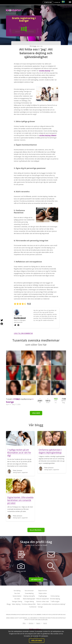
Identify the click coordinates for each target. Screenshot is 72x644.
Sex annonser (29, 591)
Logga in (57, 2)
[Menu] (70, 2)
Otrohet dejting (55, 599)
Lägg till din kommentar (23, 333)
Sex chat (17, 593)
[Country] (63, 2)
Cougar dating (29, 601)
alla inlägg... (36, 530)
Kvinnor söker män (43, 601)
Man (17, 31)
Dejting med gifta (29, 596)
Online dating (55, 596)
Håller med (37, 640)
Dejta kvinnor (43, 591)
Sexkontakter (17, 596)
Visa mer (36, 413)
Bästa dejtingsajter (29, 599)
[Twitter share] (2, 320)
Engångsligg (43, 596)
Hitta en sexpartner (43, 599)
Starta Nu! (48, 2)
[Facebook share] (2, 324)
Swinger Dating (17, 601)
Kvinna (30, 31)
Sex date (17, 599)
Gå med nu (36, 579)
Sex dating (17, 591)
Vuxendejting (29, 593)
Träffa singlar (55, 601)
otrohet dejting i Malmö (48, 135)
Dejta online (43, 593)
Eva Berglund (20, 318)
